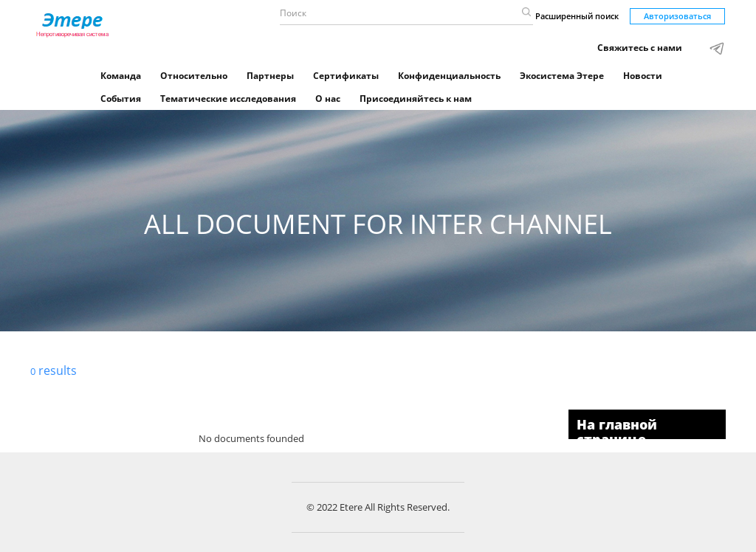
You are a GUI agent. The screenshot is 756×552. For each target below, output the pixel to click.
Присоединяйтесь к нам (416, 99)
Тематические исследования (228, 99)
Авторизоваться (677, 16)
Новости (643, 76)
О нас (328, 99)
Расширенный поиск (577, 16)
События (121, 99)
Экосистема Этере (562, 76)
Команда (121, 76)
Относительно (194, 76)
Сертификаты (346, 76)
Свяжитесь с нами (640, 48)
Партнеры (270, 76)
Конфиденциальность (449, 76)
